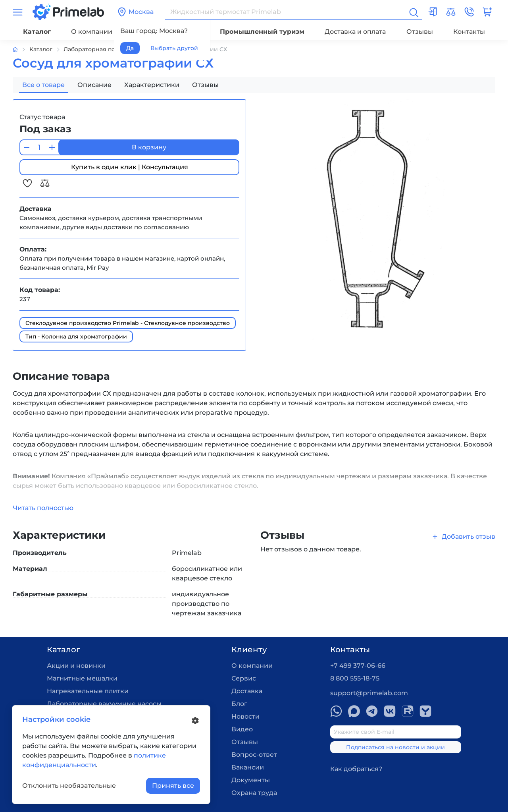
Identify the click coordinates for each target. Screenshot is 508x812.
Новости (245, 716)
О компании (92, 32)
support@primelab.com (369, 693)
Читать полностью (43, 508)
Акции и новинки (76, 666)
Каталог (37, 32)
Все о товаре (43, 85)
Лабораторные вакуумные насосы (104, 704)
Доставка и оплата (355, 32)
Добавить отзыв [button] (463, 536)
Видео (242, 729)
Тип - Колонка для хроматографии (76, 336)
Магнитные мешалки (82, 678)
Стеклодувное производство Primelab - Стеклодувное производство (128, 323)
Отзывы (420, 32)
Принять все (173, 786)
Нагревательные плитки (88, 691)
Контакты (469, 32)
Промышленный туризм (262, 32)
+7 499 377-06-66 (358, 666)
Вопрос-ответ (254, 755)
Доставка (247, 691)
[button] (469, 12)
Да (130, 48)
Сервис (244, 678)
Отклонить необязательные (69, 786)
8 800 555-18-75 (355, 678)
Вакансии (248, 767)
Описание (94, 85)
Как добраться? (356, 769)
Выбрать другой (174, 48)
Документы (251, 780)
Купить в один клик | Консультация (130, 167)
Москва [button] (135, 12)
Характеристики (152, 85)
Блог (239, 704)
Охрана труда (254, 793)
